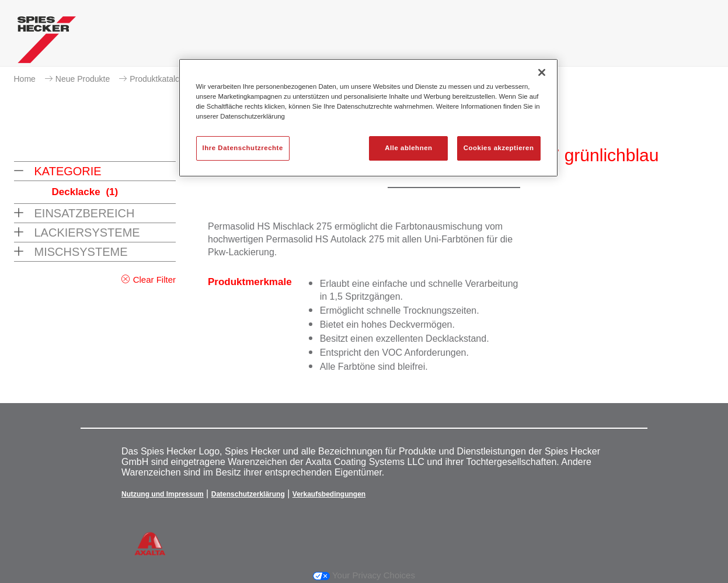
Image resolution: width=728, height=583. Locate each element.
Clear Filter (154, 280)
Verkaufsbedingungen (329, 494)
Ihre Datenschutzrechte (243, 148)
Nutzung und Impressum (163, 494)
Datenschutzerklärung (248, 494)
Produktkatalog (157, 79)
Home (25, 79)
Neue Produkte (83, 79)
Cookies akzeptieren (499, 148)
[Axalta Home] (47, 43)
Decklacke (85, 192)
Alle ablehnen (408, 148)
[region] (368, 118)
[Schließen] (542, 72)
